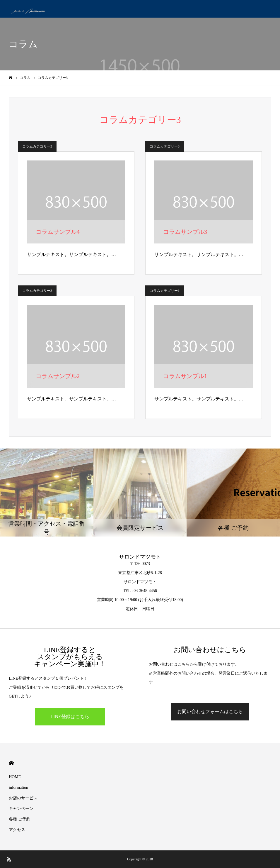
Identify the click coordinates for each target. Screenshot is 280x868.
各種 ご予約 (20, 819)
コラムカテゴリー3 (37, 146)
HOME (11, 763)
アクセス (17, 830)
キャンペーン (21, 809)
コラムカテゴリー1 (165, 291)
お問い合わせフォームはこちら (210, 712)
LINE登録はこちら (70, 716)
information (18, 787)
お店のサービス (23, 798)
